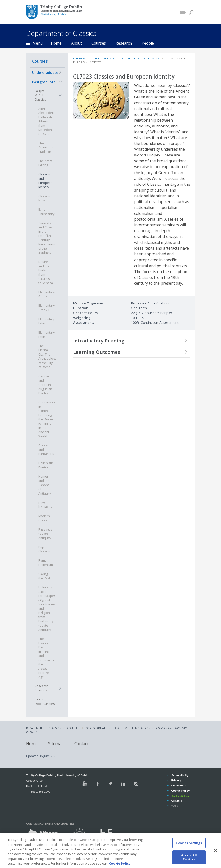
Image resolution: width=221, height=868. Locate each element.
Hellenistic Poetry (46, 465)
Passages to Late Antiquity (45, 534)
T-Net (174, 806)
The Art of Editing (45, 163)
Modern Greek (44, 518)
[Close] (216, 854)
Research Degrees (41, 688)
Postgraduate (44, 82)
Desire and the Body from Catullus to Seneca (46, 272)
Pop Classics (44, 549)
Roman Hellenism (46, 563)
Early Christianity (46, 212)
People (148, 43)
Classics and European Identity (45, 181)
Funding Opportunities (45, 701)
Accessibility (180, 775)
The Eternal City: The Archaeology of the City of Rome (47, 357)
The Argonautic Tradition (46, 148)
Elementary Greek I (46, 294)
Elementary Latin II (46, 335)
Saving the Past (44, 576)
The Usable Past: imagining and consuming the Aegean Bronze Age (46, 658)
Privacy (176, 780)
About (76, 43)
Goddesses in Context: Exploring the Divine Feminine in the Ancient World (47, 419)
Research (124, 43)
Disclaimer (178, 785)
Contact (81, 744)
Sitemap (56, 744)
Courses (99, 43)
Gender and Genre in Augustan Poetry (45, 385)
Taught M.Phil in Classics (41, 95)
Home (56, 43)
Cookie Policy (180, 790)
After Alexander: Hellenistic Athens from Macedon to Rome (46, 121)
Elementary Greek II (46, 308)
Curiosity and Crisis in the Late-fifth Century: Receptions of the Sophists (47, 238)
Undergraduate (45, 72)
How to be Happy (45, 505)
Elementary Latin (46, 321)
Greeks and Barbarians (46, 450)
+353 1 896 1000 (40, 791)
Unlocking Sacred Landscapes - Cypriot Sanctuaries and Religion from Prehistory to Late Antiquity (47, 608)
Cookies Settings (181, 796)
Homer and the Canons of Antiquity (45, 485)
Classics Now (44, 198)
